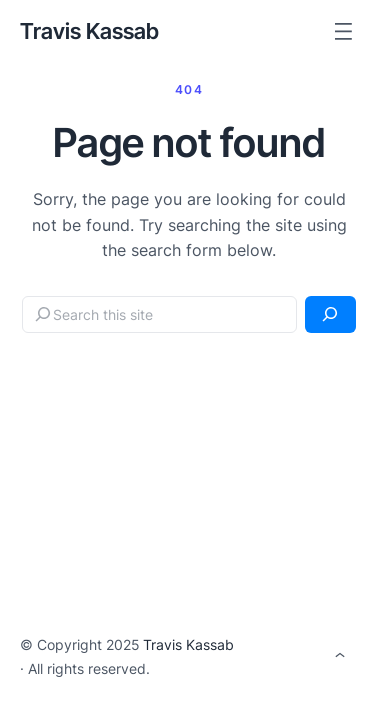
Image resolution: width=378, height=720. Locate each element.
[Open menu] (343, 31)
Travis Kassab (89, 31)
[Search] (330, 314)
